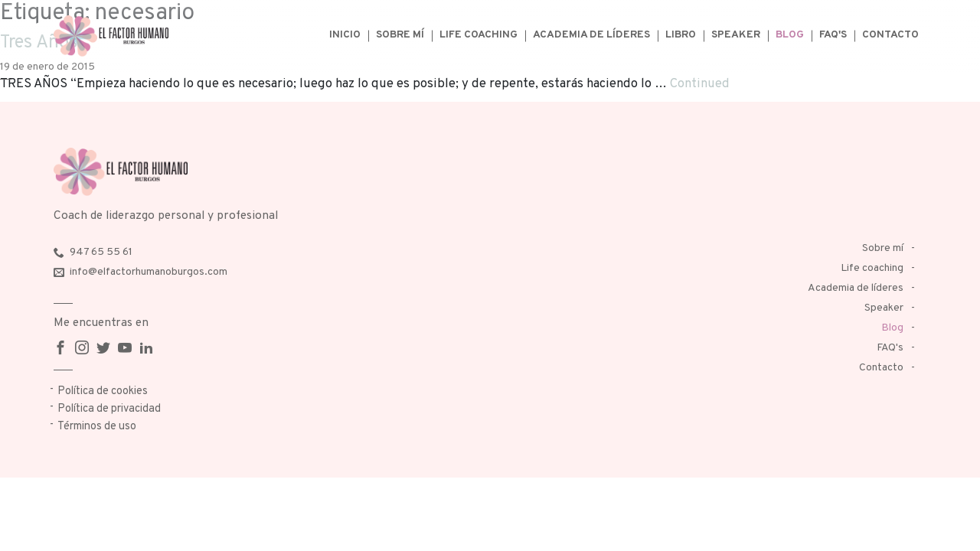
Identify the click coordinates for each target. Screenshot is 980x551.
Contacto (890, 35)
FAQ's (833, 35)
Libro (681, 35)
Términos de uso (97, 427)
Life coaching (479, 35)
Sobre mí (400, 35)
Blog (790, 35)
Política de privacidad (109, 409)
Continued (700, 84)
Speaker (736, 35)
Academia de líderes (591, 35)
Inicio (345, 35)
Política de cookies (103, 391)
